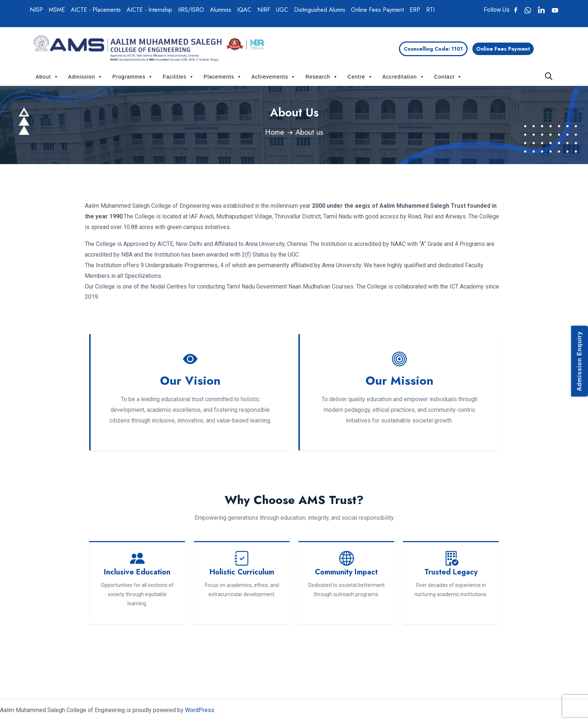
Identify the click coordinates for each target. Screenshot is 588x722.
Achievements (274, 77)
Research (322, 77)
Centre (360, 77)
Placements (223, 77)
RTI (430, 10)
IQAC (244, 10)
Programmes (133, 77)
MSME (57, 10)
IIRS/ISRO (191, 10)
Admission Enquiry (579, 361)
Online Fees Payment (377, 10)
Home (275, 132)
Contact (448, 77)
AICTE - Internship (149, 10)
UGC (282, 10)
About (47, 77)
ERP (415, 10)
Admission (86, 77)
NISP (36, 10)
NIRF (264, 10)
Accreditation (404, 77)
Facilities (178, 77)
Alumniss (221, 10)
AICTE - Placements (96, 10)
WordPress (200, 710)
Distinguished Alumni (320, 10)
